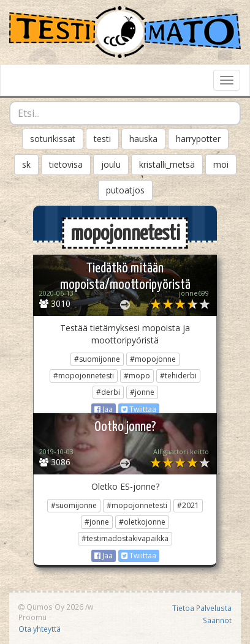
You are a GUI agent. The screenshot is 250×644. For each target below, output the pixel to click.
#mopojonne (153, 359)
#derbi (108, 392)
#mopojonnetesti (84, 376)
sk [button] (26, 164)
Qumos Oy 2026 (51, 607)
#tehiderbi (178, 376)
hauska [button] (143, 139)
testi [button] (102, 139)
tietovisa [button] (66, 164)
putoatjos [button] (125, 190)
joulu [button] (111, 164)
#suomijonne (97, 359)
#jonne (142, 392)
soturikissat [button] (53, 139)
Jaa (104, 409)
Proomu (32, 617)
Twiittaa (139, 409)
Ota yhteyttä (40, 629)
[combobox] (125, 113)
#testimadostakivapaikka (125, 538)
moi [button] (221, 164)
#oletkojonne (142, 522)
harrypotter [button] (198, 139)
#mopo (137, 376)
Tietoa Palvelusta (202, 608)
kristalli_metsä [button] (167, 164)
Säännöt (217, 620)
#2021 (188, 505)
